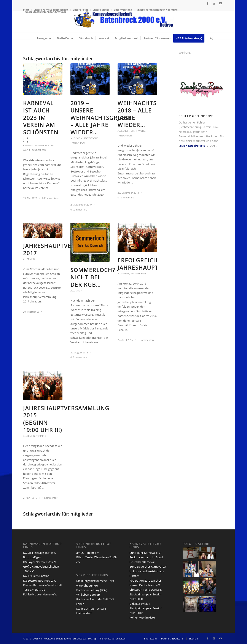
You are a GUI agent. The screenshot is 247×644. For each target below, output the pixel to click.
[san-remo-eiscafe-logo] (201, 99)
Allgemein (41, 146)
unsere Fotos (80, 10)
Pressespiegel (139, 274)
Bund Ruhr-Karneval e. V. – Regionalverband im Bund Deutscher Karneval (146, 557)
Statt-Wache (91, 138)
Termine (41, 436)
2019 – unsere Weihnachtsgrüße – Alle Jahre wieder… (101, 118)
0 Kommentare (50, 198)
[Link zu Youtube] (221, 3)
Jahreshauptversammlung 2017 (66, 249)
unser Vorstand (123, 10)
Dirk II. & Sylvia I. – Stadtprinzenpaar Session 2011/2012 (146, 608)
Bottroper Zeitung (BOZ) (92, 590)
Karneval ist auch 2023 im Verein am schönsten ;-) (41, 121)
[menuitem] (81, 10)
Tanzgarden (39, 150)
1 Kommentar (50, 498)
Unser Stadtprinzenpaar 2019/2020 (46, 12)
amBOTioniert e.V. (88, 553)
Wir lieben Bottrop (88, 595)
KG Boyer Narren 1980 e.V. (40, 562)
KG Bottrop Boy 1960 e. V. (39, 581)
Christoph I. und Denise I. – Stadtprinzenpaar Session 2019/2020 (147, 594)
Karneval (28, 146)
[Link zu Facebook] (208, 3)
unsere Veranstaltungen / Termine (157, 10)
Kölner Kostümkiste (142, 617)
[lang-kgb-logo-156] (123, 22)
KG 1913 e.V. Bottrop (36, 576)
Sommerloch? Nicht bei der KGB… (93, 277)
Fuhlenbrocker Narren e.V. (40, 594)
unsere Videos (101, 10)
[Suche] (210, 38)
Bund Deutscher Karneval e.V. (148, 566)
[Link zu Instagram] (214, 3)
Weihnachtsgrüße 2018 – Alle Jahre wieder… (148, 114)
